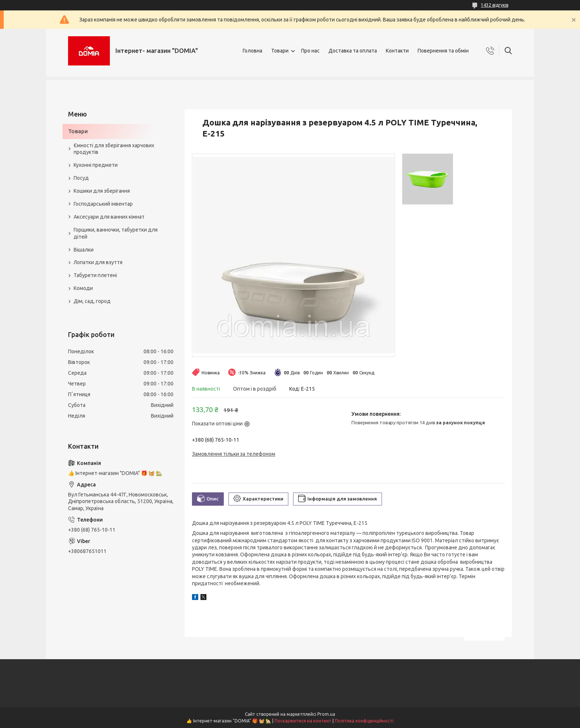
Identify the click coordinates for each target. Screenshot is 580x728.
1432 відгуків (495, 5)
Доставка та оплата (353, 51)
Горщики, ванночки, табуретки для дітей (116, 233)
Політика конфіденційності (364, 721)
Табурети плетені (95, 275)
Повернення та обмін (443, 51)
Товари (280, 51)
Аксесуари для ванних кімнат (109, 217)
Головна (252, 51)
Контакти (397, 51)
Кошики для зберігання (102, 191)
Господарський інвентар (103, 204)
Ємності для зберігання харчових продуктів (114, 149)
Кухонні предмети (96, 165)
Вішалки (84, 250)
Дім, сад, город (92, 301)
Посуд (81, 178)
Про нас (310, 51)
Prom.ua (326, 714)
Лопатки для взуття (98, 262)
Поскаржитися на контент (303, 721)
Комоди (83, 288)
